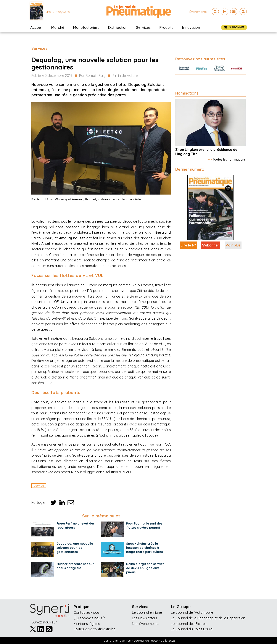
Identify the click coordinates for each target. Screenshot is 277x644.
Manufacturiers (86, 27)
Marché (58, 27)
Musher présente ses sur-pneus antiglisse (76, 566)
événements (198, 12)
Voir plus (233, 245)
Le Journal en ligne (147, 612)
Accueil (36, 27)
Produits (166, 27)
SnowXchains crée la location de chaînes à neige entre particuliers (144, 548)
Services (143, 27)
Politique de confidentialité (95, 629)
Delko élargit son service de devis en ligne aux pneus (145, 568)
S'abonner (211, 245)
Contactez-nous (87, 612)
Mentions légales (87, 624)
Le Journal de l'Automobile (192, 612)
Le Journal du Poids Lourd (192, 629)
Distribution (118, 27)
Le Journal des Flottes (189, 624)
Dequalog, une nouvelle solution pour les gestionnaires (75, 548)
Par (92, 76)
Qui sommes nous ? (89, 618)
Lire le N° (188, 245)
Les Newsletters (145, 618)
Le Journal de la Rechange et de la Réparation (208, 618)
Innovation (191, 27)
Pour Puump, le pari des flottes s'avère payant (144, 526)
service (39, 486)
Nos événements (145, 624)
